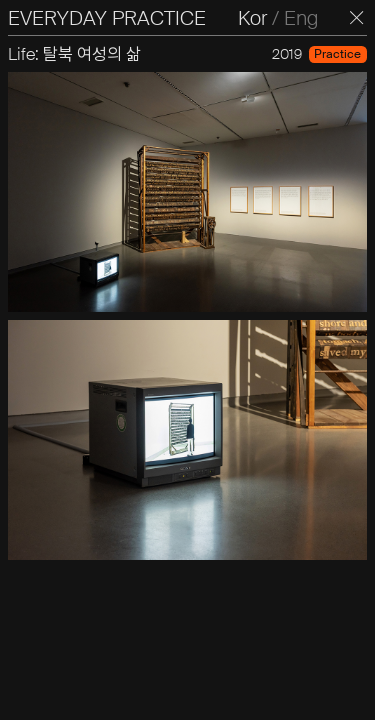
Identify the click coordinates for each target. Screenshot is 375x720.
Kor (252, 18)
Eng (301, 18)
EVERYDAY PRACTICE (107, 18)
